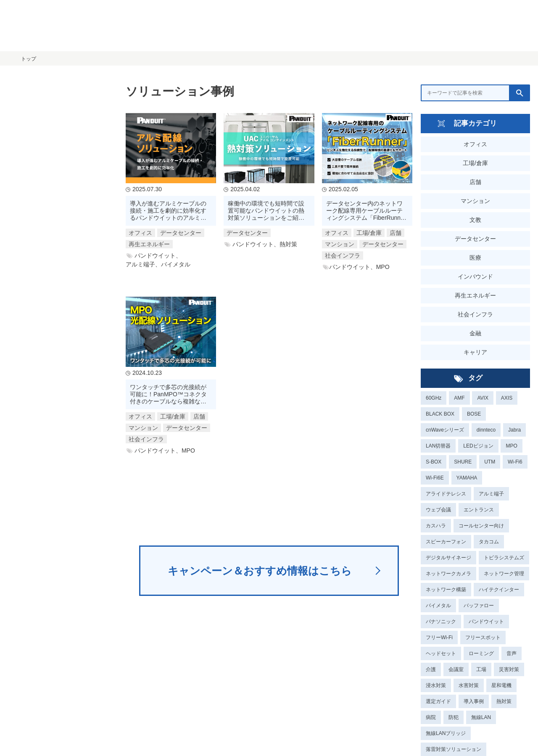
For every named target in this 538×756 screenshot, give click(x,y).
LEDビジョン (478, 446)
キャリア (475, 352)
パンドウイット (486, 622)
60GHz (434, 398)
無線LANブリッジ (446, 733)
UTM (490, 462)
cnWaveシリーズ (445, 430)
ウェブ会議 (438, 510)
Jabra (514, 430)
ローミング (481, 653)
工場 (481, 669)
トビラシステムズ (504, 558)
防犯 (454, 717)
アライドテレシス (446, 494)
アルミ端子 (491, 494)
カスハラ (436, 526)
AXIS (507, 398)
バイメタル (438, 606)
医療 (475, 258)
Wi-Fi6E (435, 478)
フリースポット (483, 637)
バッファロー (479, 606)
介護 (431, 669)
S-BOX (434, 462)
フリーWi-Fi (439, 637)
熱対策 (504, 701)
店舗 (475, 182)
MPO (511, 446)
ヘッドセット (441, 653)
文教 (475, 220)
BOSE (474, 414)
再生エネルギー (475, 295)
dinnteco (486, 430)
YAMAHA (467, 478)
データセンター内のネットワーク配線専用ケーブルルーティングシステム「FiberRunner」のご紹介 (365, 211)
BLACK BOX (440, 414)
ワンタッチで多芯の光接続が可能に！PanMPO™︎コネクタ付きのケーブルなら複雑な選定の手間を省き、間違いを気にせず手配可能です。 (168, 394)
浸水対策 (436, 685)
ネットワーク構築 (446, 590)
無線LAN (481, 717)
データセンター (475, 239)
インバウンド (475, 277)
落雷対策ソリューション (454, 749)
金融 (475, 333)
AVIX (483, 398)
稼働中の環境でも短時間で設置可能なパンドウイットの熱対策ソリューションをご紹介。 (266, 211)
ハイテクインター (499, 590)
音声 (512, 653)
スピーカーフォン (446, 542)
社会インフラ (475, 314)
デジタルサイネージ (448, 558)
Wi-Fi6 (515, 462)
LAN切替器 (438, 446)
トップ (29, 59)
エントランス (479, 510)
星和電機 (501, 685)
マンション (475, 201)
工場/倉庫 (475, 163)
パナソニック (441, 622)
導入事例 (474, 701)
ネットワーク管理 (504, 574)
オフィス (475, 144)
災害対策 (509, 669)
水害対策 (469, 685)
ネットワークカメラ (448, 574)
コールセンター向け (481, 526)
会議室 (456, 669)
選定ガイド (438, 701)
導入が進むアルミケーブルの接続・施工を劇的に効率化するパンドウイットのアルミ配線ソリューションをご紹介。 (168, 211)
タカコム (489, 542)
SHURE (463, 462)
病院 (431, 717)
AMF (459, 398)
